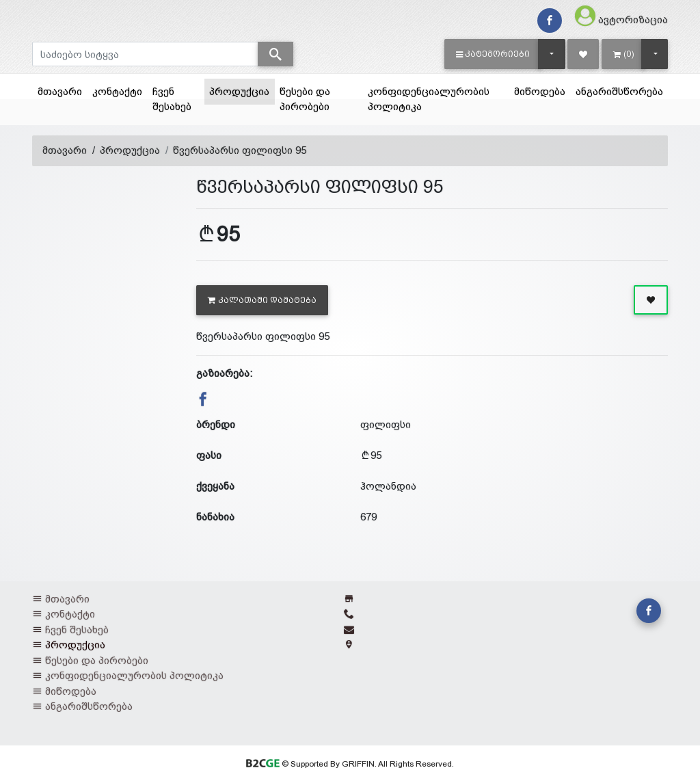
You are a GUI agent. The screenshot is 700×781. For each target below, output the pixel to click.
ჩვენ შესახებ (172, 99)
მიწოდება (540, 91)
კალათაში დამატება (262, 300)
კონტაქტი (117, 91)
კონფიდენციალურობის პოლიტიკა (429, 99)
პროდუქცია (242, 90)
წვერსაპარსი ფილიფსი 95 (240, 150)
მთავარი (60, 91)
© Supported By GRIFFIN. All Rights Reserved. (350, 764)
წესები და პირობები (305, 99)
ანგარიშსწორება (619, 91)
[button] (493, 54)
